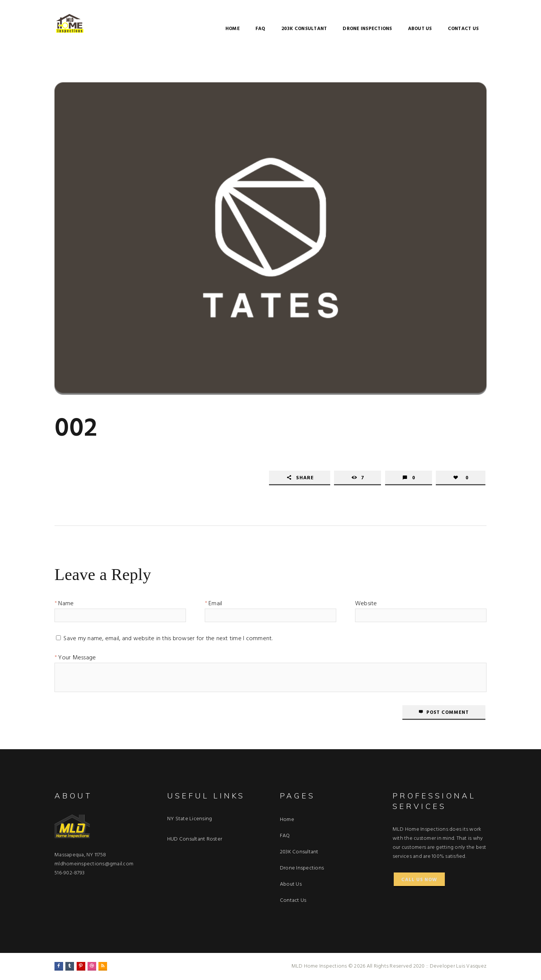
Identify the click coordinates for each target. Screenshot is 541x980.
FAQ (261, 29)
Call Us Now (419, 880)
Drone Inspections (367, 29)
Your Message (77, 659)
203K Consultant (304, 29)
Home (233, 29)
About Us (420, 29)
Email (215, 605)
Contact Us (463, 29)
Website (366, 605)
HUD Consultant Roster (195, 839)
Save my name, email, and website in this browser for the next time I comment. (168, 640)
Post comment (448, 713)
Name (66, 605)
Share (305, 478)
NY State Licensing (190, 819)
